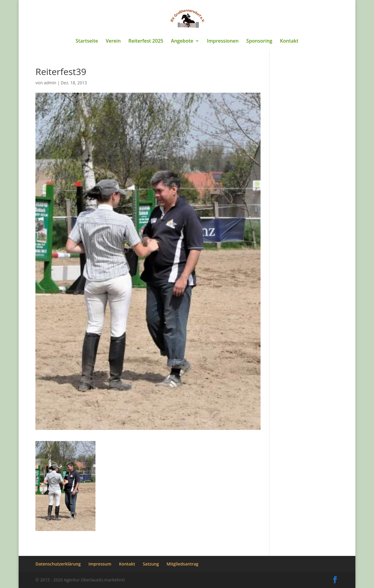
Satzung (151, 564)
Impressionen (223, 41)
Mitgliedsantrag (182, 564)
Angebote (182, 41)
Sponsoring (259, 41)
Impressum (100, 564)
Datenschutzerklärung (58, 564)
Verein (113, 41)
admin (50, 83)
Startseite (87, 41)
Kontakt (289, 41)
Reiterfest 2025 (146, 41)
